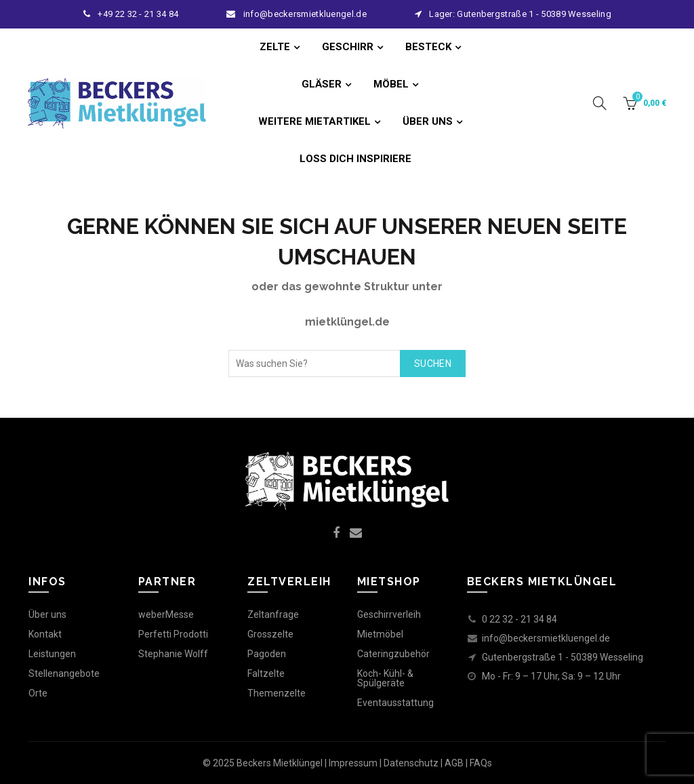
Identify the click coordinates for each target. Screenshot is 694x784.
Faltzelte (266, 673)
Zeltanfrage (273, 614)
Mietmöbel (380, 634)
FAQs (481, 763)
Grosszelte (270, 634)
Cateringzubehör (393, 654)
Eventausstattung (395, 703)
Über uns (47, 614)
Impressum (353, 763)
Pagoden (267, 654)
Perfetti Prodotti (173, 634)
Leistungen (52, 654)
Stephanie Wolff (173, 654)
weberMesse (166, 614)
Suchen (433, 364)
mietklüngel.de (347, 322)
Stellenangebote (64, 673)
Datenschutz (411, 763)
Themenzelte (277, 693)
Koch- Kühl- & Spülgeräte (385, 678)
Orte (38, 693)
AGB (454, 763)
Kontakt (45, 634)
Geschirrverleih (389, 614)
